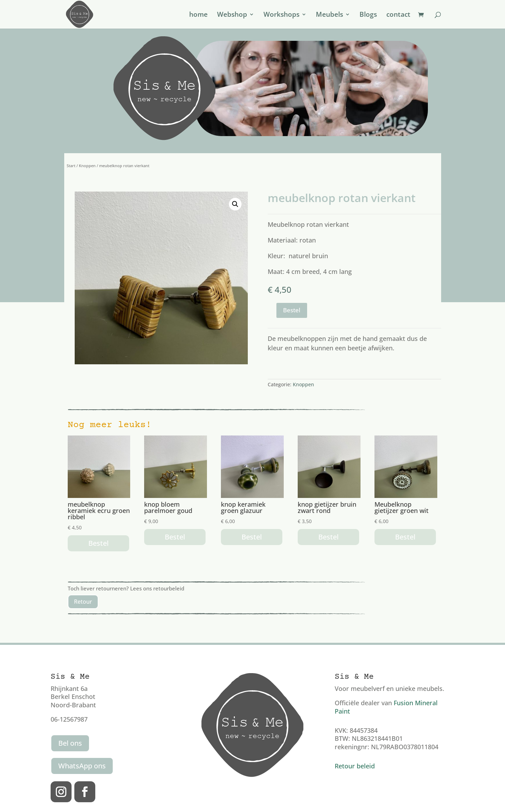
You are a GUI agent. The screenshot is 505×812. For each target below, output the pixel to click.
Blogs (368, 15)
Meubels (329, 15)
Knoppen (87, 166)
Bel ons (70, 743)
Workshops (281, 15)
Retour (83, 602)
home (198, 15)
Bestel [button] (98, 543)
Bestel (292, 310)
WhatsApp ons (82, 766)
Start (71, 166)
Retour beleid (355, 766)
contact (398, 15)
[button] (235, 204)
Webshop (232, 15)
